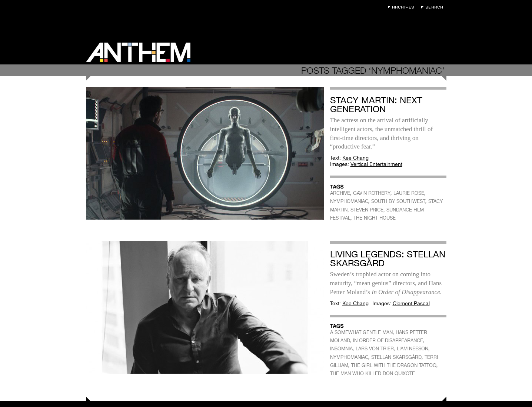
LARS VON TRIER (375, 349)
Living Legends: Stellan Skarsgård (388, 259)
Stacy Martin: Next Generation (376, 105)
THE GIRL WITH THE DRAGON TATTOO (394, 365)
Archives (403, 7)
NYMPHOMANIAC (349, 201)
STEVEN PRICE (367, 210)
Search (434, 7)
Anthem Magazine (138, 52)
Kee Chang (355, 158)
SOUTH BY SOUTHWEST (398, 201)
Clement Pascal (411, 303)
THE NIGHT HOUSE (375, 218)
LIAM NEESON (413, 349)
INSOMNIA (341, 349)
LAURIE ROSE (409, 193)
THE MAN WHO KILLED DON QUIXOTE (373, 373)
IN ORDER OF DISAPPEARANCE (388, 341)
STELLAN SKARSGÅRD (396, 357)
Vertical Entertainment (376, 164)
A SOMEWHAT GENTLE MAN (361, 332)
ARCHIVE (340, 193)
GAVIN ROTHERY (372, 193)
